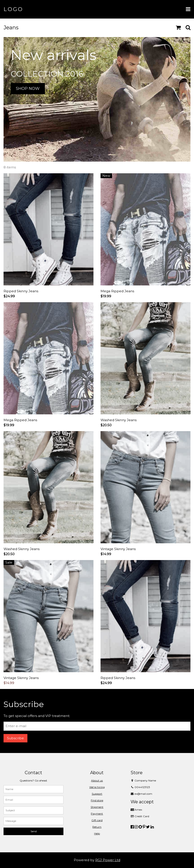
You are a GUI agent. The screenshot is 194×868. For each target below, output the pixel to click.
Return (97, 827)
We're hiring (97, 787)
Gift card (97, 820)
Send (34, 831)
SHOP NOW (28, 89)
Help (97, 833)
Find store (97, 800)
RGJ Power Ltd (108, 860)
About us (97, 780)
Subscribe (15, 738)
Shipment (97, 807)
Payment (97, 814)
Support (97, 794)
